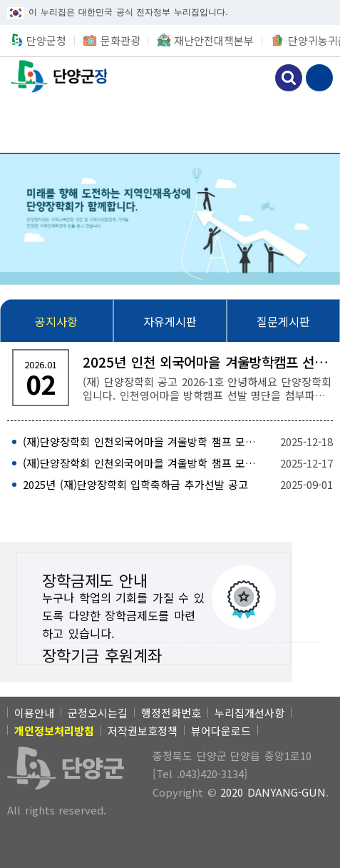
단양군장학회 (53, 76)
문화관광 (120, 40)
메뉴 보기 (319, 78)
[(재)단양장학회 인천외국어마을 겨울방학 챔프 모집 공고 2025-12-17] (170, 463)
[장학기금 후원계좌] (154, 653)
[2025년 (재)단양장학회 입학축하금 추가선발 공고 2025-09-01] (170, 485)
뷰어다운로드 (221, 731)
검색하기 (289, 78)
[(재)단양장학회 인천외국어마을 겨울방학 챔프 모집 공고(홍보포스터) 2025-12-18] (170, 442)
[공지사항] (57, 321)
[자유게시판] (170, 321)
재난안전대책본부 (214, 40)
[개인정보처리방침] (54, 731)
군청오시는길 (98, 713)
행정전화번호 (171, 713)
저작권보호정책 (143, 731)
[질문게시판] (283, 321)
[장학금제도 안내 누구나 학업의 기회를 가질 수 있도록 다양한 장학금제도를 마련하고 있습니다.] (154, 597)
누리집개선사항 (249, 713)
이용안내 (34, 713)
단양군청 (46, 40)
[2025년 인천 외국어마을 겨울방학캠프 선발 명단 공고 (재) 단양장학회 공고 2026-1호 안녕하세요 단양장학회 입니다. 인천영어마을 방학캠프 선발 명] (170, 378)
